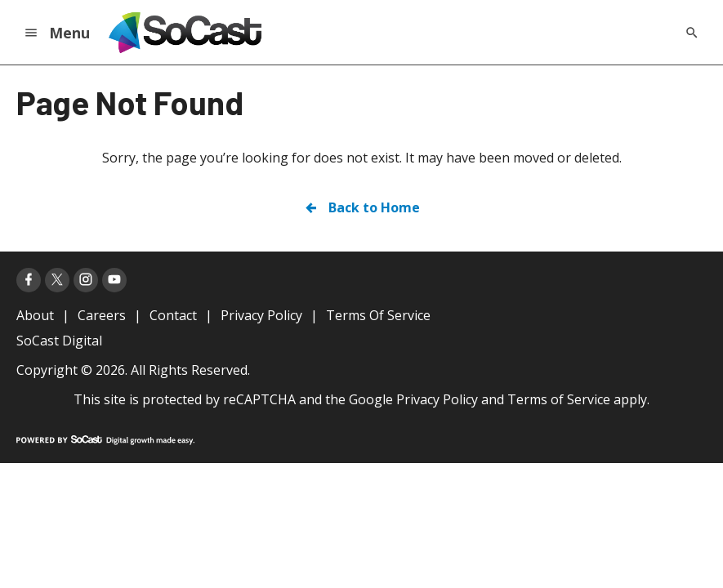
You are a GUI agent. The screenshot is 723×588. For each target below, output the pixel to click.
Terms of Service (559, 399)
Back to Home (361, 207)
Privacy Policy (437, 399)
